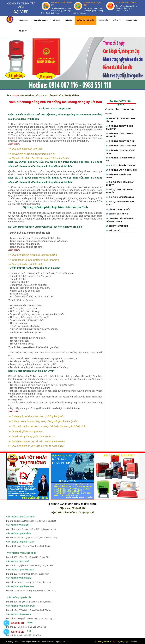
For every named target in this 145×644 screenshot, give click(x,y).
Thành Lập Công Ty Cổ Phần (120, 141)
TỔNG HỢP (23, 31)
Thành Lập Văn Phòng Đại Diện (121, 170)
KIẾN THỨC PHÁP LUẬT (86, 20)
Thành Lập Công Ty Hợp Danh (121, 146)
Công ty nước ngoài (117, 226)
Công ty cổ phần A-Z (117, 214)
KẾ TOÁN (56, 20)
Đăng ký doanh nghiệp (118, 209)
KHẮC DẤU (68, 20)
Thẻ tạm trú (113, 231)
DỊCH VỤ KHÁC (131, 20)
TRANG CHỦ (23, 20)
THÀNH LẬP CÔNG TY (40, 20)
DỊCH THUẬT (103, 20)
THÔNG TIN (117, 20)
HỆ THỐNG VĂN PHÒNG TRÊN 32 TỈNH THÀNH (73, 504)
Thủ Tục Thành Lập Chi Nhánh (121, 165)
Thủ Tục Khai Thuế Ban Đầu (120, 197)
